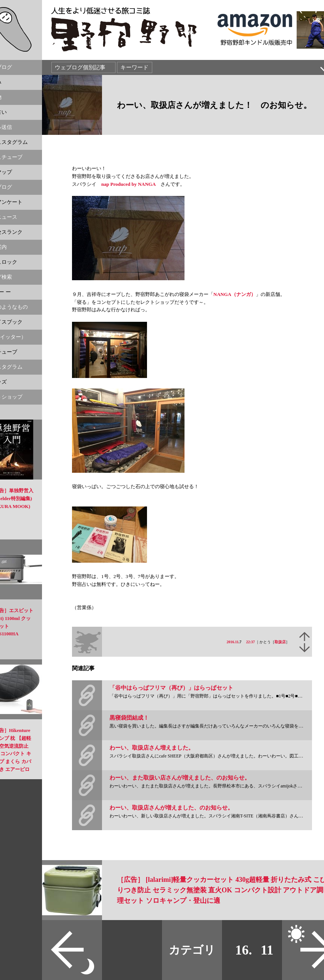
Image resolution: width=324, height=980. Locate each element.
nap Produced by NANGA (128, 184)
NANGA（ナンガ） (235, 294)
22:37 (250, 642)
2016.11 (232, 642)
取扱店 (280, 642)
